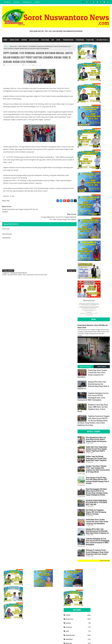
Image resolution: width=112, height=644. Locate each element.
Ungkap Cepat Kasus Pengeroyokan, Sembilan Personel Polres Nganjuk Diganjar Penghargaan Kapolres (96, 449)
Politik (88, 627)
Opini (58, 40)
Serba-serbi (13, 46)
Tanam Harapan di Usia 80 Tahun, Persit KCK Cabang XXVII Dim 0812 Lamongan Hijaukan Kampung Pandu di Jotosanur (97, 480)
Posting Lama (70, 263)
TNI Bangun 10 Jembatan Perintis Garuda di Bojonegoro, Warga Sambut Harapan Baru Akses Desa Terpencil (97, 552)
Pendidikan (80, 40)
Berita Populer (86, 367)
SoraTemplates (12, 640)
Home (5, 40)
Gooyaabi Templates (30, 640)
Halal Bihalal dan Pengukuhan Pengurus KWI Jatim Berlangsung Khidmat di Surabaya (96, 512)
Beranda (16, 2)
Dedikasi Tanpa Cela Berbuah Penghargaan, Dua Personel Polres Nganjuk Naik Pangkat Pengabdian (96, 458)
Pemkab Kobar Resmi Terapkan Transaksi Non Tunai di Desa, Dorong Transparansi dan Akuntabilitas (92, 374)
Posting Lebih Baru (8, 263)
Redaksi (37, 2)
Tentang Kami (27, 2)
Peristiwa (90, 40)
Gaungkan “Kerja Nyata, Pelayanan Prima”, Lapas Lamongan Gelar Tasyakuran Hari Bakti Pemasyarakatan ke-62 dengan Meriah (98, 469)
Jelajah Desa (34, 40)
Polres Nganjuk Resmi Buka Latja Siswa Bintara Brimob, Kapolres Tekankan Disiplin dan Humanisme (96, 439)
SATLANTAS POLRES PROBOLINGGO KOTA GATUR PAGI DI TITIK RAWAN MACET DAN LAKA (96, 502)
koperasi (89, 603)
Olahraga (89, 607)
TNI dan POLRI (101, 40)
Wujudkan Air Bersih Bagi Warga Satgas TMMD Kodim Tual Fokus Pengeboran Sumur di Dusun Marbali (93, 408)
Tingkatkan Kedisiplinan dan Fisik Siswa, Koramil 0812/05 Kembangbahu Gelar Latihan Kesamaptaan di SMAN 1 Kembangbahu (93, 397)
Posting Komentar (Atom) (18, 265)
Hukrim (24, 40)
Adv (53, 40)
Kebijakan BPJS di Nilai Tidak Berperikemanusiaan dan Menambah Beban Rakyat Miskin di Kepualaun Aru (93, 385)
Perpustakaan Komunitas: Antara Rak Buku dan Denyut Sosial (93, 326)
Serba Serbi (14, 40)
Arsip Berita (102, 367)
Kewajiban (7, 2)
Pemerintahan (68, 40)
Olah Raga (45, 40)
